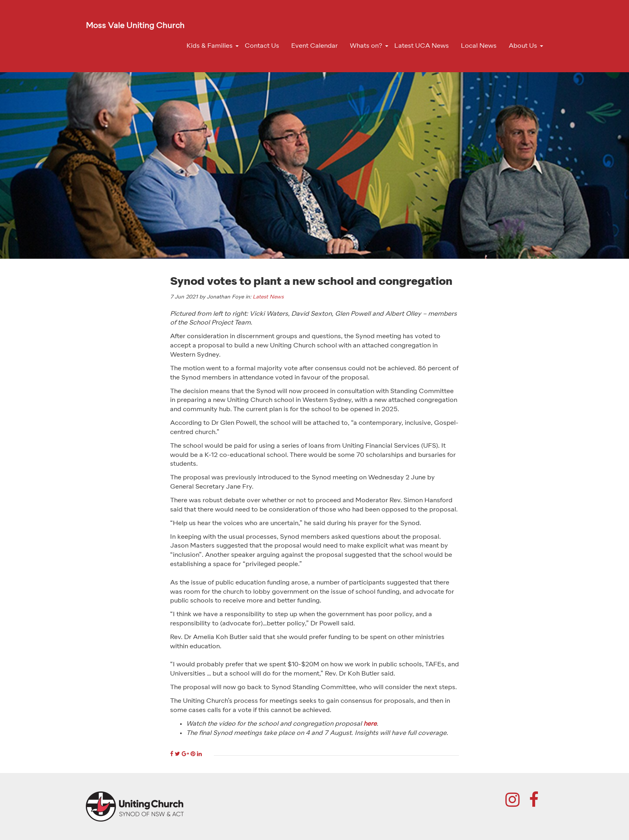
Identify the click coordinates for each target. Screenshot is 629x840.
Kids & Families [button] (210, 46)
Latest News (268, 297)
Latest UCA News (422, 46)
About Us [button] (523, 46)
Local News (479, 46)
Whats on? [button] (366, 46)
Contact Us (262, 46)
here (370, 724)
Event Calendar (314, 46)
